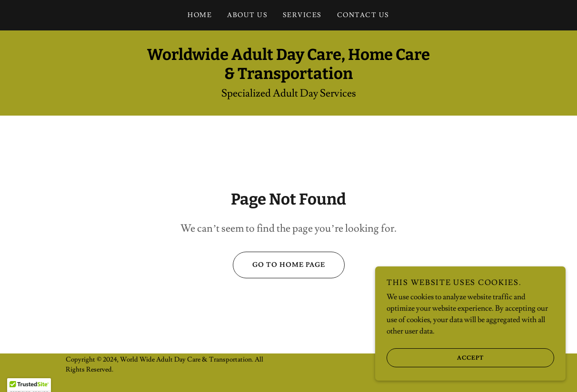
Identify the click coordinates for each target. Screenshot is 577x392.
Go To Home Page (279, 265)
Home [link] (200, 15)
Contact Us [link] (363, 15)
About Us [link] (247, 15)
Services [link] (302, 15)
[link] (288, 77)
